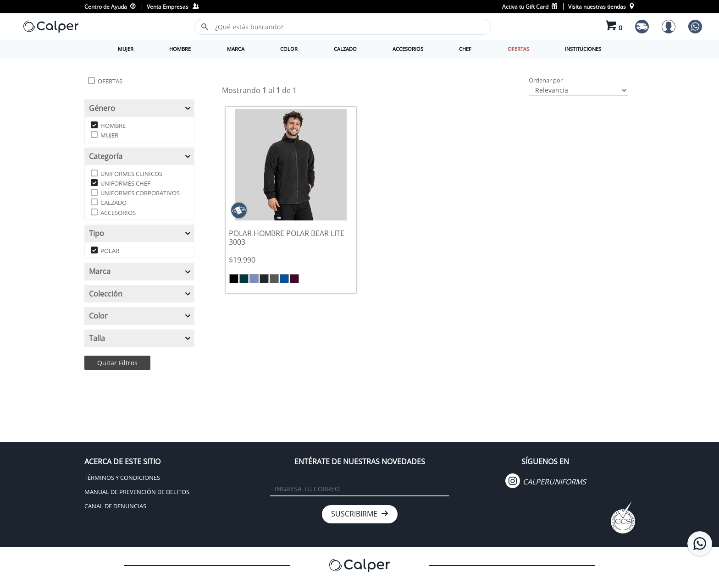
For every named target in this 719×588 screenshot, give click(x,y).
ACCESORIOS (408, 49)
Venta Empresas (173, 7)
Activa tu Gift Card (530, 7)
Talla (141, 338)
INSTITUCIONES (583, 49)
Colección (141, 294)
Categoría (141, 156)
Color (141, 316)
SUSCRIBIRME (360, 514)
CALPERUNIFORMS (546, 482)
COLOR (289, 49)
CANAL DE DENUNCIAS (115, 506)
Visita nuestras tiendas (601, 7)
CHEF (465, 49)
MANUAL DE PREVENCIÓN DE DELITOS (137, 492)
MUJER (126, 49)
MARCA (236, 49)
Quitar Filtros (117, 363)
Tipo (141, 233)
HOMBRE (180, 49)
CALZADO (345, 49)
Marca (141, 271)
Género (141, 108)
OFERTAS (518, 49)
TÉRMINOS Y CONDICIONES (122, 478)
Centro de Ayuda (110, 7)
